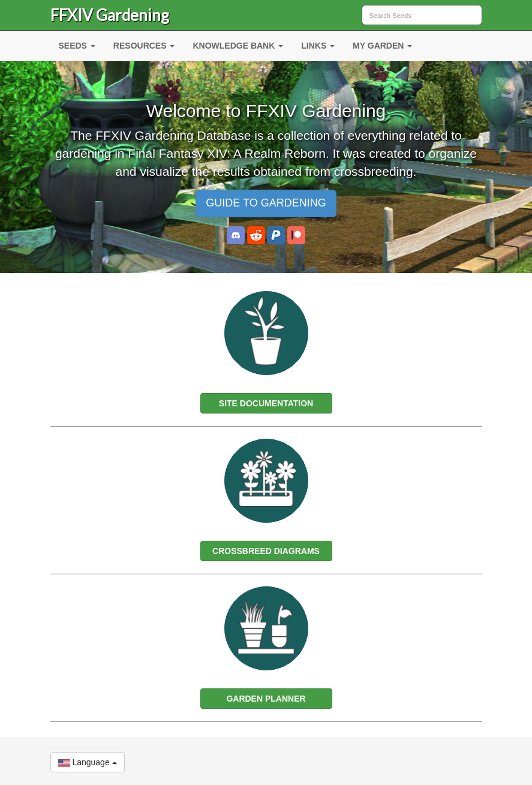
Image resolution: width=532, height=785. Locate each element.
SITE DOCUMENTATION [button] (266, 403)
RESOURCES (144, 46)
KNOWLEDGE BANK (238, 46)
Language (88, 762)
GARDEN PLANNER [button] (266, 699)
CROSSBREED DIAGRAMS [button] (266, 551)
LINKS (318, 46)
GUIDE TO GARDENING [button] (266, 203)
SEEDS (77, 46)
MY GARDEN (382, 46)
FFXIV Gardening (110, 15)
